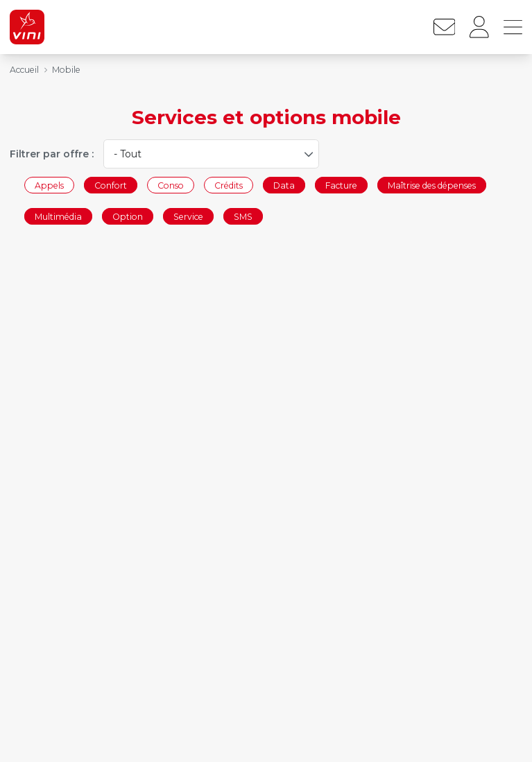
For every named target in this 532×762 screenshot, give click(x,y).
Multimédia (58, 217)
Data (284, 185)
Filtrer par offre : (52, 154)
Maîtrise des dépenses (432, 185)
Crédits (229, 185)
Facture (341, 185)
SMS (243, 217)
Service (188, 217)
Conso (171, 185)
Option (128, 217)
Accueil (24, 70)
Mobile (66, 70)
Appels (49, 185)
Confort (111, 185)
